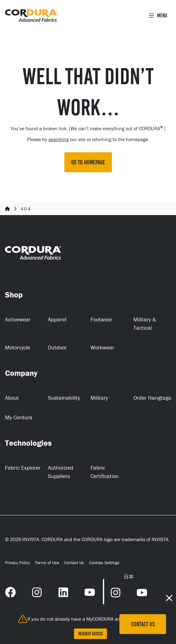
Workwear (102, 347)
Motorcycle (18, 347)
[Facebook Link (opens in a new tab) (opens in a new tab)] (10, 591)
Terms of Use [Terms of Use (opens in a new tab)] (47, 563)
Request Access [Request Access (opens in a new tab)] (90, 634)
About (12, 398)
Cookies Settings (104, 563)
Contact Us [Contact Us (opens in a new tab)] (74, 563)
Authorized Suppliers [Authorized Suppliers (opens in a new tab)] (61, 472)
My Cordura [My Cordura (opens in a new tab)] (19, 417)
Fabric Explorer (23, 468)
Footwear (101, 319)
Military (99, 398)
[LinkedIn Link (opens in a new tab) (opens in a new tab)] (63, 591)
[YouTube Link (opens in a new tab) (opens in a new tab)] (90, 591)
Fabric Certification (105, 472)
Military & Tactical (145, 324)
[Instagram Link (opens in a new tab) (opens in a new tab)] (37, 591)
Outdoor (57, 347)
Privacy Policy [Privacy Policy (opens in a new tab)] (17, 563)
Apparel (57, 319)
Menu (158, 16)
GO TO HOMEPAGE (88, 162)
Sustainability (64, 398)
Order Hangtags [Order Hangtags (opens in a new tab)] (152, 398)
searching (59, 139)
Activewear (18, 319)
